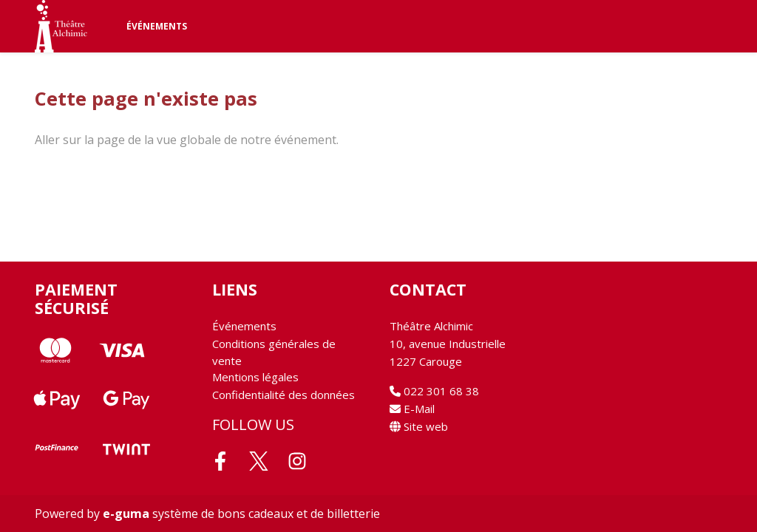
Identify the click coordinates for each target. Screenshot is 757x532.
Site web (419, 426)
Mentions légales (255, 377)
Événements (157, 26)
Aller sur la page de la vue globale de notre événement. (187, 140)
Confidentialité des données (284, 395)
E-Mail (412, 409)
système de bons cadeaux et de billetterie (241, 514)
